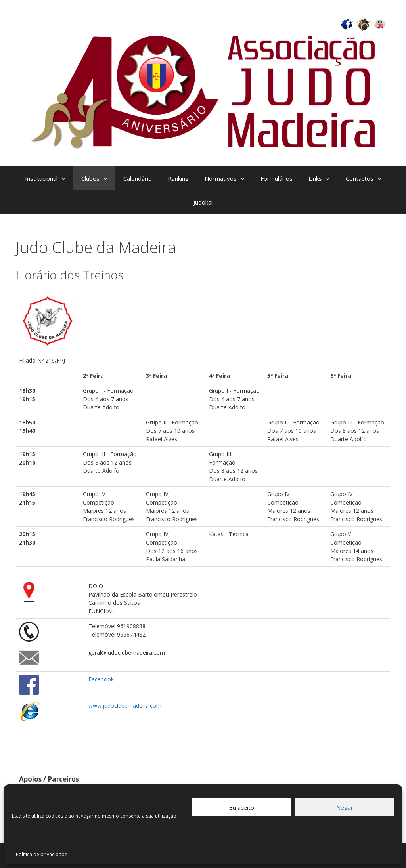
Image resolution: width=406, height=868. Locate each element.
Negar (345, 807)
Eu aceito (242, 807)
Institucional (49, 178)
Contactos (368, 178)
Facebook (101, 679)
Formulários (277, 178)
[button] (65, 178)
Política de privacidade (42, 854)
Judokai (203, 202)
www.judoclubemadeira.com (125, 706)
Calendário (138, 178)
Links (323, 178)
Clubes (98, 178)
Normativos (229, 178)
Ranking (178, 178)
